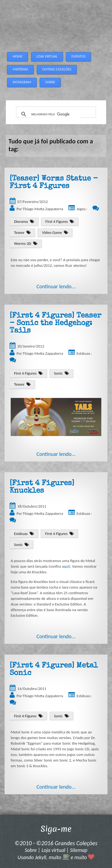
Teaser (19, 232)
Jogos (81, 209)
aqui (65, 566)
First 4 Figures (57, 221)
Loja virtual (53, 850)
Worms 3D (22, 243)
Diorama (21, 221)
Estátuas (83, 353)
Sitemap (79, 850)
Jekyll (41, 857)
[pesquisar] (55, 114)
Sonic (58, 373)
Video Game (52, 232)
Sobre (31, 850)
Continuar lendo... (56, 286)
